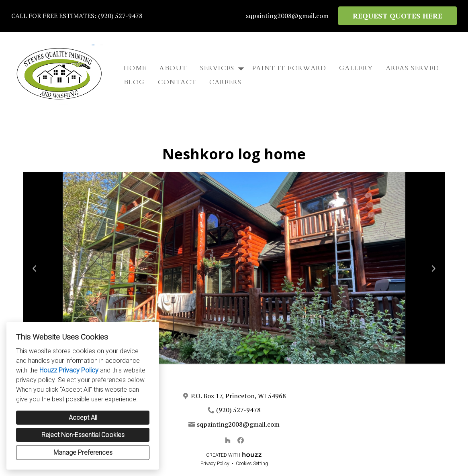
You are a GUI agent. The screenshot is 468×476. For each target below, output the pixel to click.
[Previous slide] (35, 269)
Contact (177, 82)
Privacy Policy (215, 464)
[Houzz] (228, 440)
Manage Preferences (83, 453)
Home (135, 68)
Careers (225, 82)
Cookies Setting (252, 464)
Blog (134, 82)
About (173, 68)
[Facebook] (241, 440)
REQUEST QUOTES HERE (397, 16)
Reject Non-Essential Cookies (83, 435)
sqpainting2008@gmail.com (287, 16)
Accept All (83, 418)
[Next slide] (433, 269)
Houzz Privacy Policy (69, 370)
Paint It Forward (289, 68)
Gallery (356, 68)
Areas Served (413, 68)
